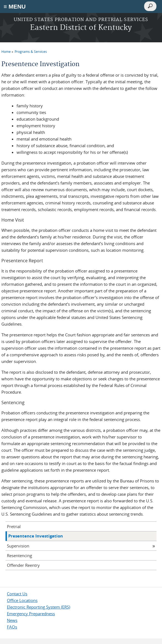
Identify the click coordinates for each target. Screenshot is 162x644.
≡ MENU (15, 7)
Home (6, 51)
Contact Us (17, 594)
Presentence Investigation (36, 536)
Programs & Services (31, 51)
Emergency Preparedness (31, 614)
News (12, 620)
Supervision (18, 546)
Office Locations (22, 600)
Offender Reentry (23, 565)
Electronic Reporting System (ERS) (38, 607)
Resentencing (19, 555)
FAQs (12, 627)
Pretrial (14, 526)
